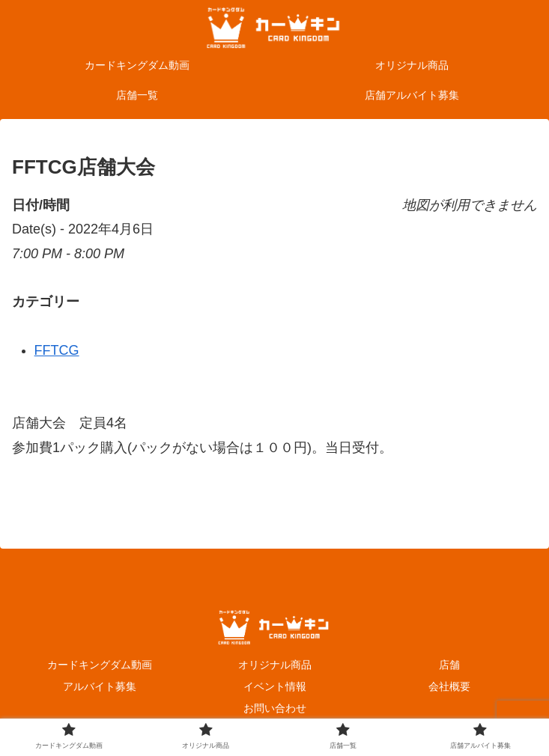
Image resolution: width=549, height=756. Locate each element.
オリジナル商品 (275, 665)
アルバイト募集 (100, 686)
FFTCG (57, 350)
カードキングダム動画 (100, 665)
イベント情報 (275, 686)
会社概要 (449, 686)
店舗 (449, 665)
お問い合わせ (275, 708)
